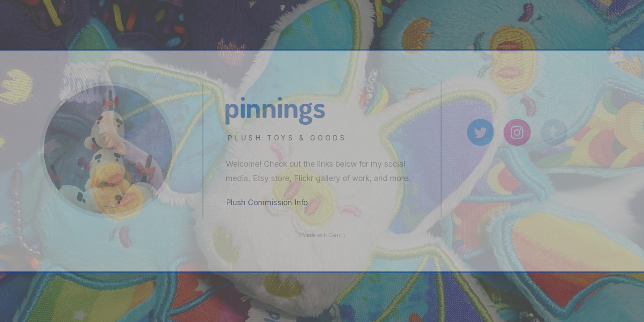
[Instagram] (519, 133)
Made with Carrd (322, 235)
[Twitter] (482, 133)
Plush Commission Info (267, 202)
